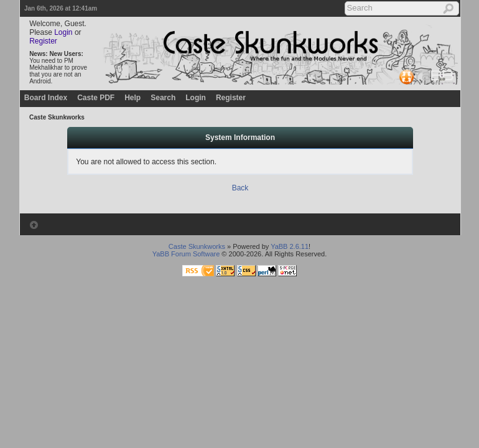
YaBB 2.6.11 (290, 246)
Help (133, 98)
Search (163, 98)
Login (63, 32)
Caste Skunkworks (57, 117)
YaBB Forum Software (186, 254)
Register (43, 41)
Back (240, 188)
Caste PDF (96, 98)
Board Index (46, 98)
